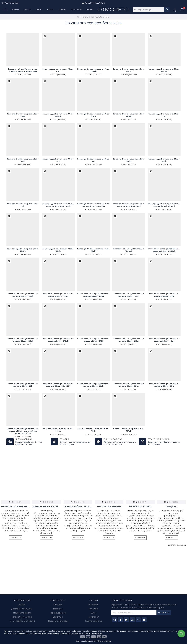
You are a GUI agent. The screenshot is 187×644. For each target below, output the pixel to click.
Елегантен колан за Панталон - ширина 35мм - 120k (58, 295)
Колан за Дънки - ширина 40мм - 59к (23, 205)
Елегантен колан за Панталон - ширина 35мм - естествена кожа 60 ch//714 (23, 431)
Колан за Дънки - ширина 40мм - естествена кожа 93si (129, 205)
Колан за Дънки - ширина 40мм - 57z (58, 160)
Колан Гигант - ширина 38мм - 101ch (58, 430)
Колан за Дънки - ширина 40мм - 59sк (164, 160)
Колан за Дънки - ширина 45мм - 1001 (58, 70)
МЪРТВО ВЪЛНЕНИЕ (109, 507)
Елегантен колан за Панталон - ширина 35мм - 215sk (129, 340)
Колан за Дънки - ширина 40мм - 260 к (129, 115)
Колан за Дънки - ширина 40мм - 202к (23, 115)
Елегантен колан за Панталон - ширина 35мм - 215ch (58, 340)
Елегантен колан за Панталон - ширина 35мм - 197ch (129, 295)
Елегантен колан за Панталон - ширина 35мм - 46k (23, 385)
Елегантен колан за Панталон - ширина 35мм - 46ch (164, 340)
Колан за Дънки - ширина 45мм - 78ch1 (93, 250)
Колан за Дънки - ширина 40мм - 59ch (129, 160)
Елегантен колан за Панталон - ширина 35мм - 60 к (164, 385)
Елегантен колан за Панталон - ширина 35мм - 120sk (93, 295)
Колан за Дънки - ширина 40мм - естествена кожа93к (164, 205)
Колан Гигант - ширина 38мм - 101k (93, 430)
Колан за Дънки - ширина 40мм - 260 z (93, 115)
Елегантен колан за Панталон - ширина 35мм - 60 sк (129, 385)
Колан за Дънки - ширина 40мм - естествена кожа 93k (93, 205)
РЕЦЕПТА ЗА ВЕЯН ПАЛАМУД (16, 507)
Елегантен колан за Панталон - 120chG (129, 250)
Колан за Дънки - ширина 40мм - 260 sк (58, 115)
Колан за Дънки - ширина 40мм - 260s (164, 115)
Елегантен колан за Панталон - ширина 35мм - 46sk (93, 385)
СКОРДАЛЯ (171, 507)
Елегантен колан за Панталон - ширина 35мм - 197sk (23, 340)
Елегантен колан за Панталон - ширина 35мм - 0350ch (164, 250)
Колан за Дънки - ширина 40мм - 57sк (23, 160)
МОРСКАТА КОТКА (140, 507)
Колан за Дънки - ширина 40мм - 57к (93, 160)
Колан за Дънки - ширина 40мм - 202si (129, 70)
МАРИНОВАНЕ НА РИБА (47, 507)
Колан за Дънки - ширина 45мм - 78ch (58, 250)
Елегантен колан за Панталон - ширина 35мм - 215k (93, 340)
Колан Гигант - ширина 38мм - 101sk (129, 430)
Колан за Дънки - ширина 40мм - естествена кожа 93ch (58, 205)
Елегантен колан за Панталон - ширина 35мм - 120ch (23, 295)
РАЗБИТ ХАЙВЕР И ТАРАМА (78, 507)
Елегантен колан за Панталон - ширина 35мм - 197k (164, 295)
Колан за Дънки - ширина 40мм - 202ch (93, 70)
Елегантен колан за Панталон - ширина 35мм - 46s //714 (58, 385)
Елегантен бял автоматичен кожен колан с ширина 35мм (23, 70)
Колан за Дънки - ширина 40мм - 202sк (164, 70)
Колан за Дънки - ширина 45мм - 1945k (23, 250)
